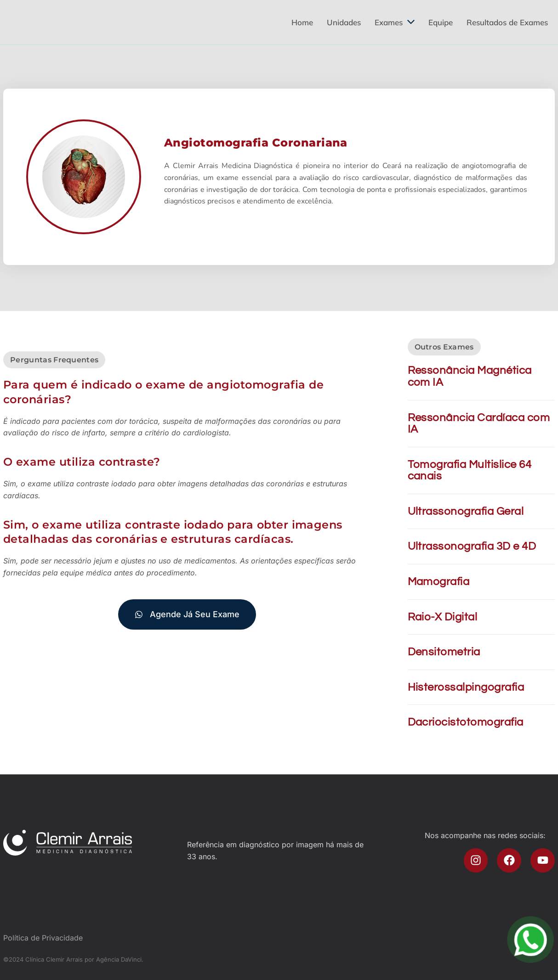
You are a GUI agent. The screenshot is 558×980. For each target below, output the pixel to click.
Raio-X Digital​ (443, 617)
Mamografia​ (439, 582)
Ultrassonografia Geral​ (466, 511)
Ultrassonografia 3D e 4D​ (472, 546)
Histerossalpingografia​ (466, 687)
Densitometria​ (444, 652)
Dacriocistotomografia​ (466, 722)
